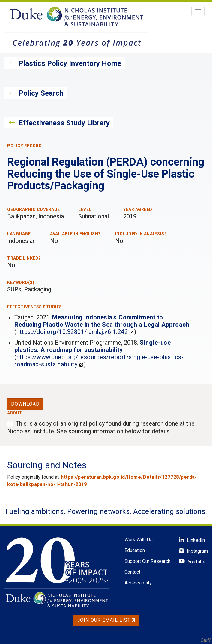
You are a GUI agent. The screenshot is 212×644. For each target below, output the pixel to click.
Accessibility (138, 583)
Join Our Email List (106, 620)
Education (135, 550)
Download (25, 404)
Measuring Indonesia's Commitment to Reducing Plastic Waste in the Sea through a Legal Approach (102, 321)
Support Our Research (147, 561)
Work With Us (139, 540)
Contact (132, 572)
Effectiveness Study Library (64, 123)
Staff (206, 640)
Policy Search (41, 93)
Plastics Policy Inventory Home (70, 63)
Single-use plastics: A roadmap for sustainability (93, 346)
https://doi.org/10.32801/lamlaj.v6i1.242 (72, 332)
